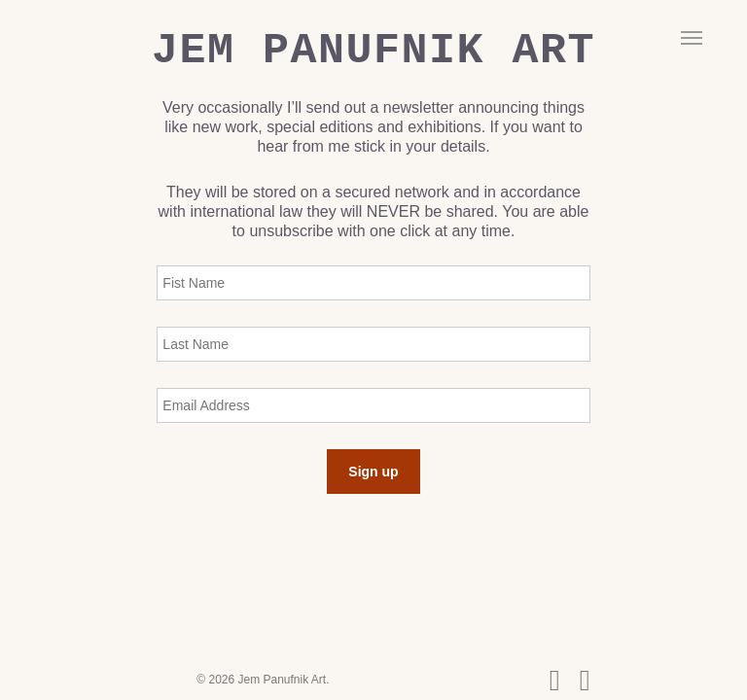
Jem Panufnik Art (373, 52)
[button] (692, 37)
